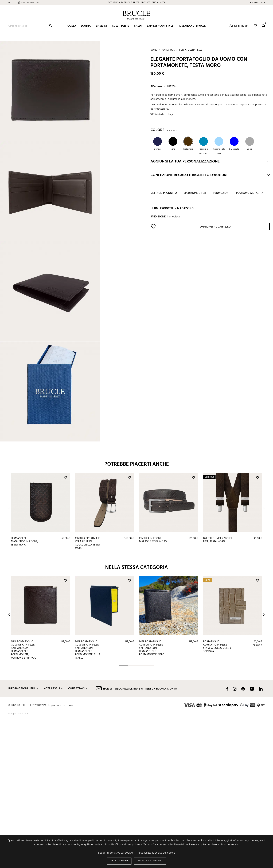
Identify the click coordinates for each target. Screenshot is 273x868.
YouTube (252, 834)
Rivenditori (257, 3)
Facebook (227, 834)
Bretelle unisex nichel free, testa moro (218, 685)
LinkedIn (261, 834)
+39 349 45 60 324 (30, 3)
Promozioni (221, 193)
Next (264, 653)
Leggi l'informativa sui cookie (115, 853)
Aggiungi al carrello (215, 227)
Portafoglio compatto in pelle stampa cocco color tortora (217, 792)
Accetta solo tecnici (150, 861)
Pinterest (243, 834)
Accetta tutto (119, 861)
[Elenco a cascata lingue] (10, 3)
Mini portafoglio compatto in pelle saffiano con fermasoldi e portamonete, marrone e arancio (24, 795)
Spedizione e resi (195, 193)
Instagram (235, 834)
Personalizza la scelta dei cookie (156, 853)
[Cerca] (30, 26)
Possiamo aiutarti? (249, 193)
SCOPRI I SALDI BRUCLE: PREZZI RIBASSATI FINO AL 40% (136, 3)
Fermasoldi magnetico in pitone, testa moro (24, 687)
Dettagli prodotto (164, 193)
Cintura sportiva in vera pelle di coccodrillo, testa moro (88, 689)
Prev (9, 653)
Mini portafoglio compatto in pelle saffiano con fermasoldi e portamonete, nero (152, 794)
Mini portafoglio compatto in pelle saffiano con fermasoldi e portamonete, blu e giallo (88, 795)
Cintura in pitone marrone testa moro (153, 685)
